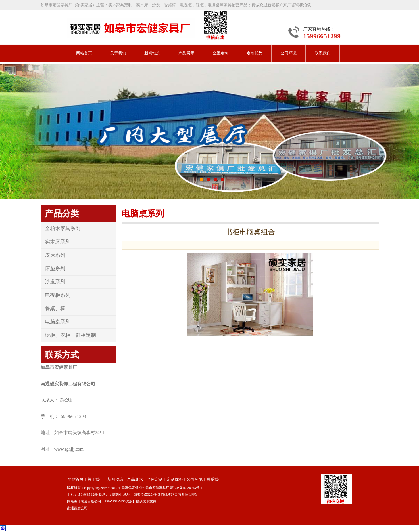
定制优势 (255, 53)
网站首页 (84, 53)
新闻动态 (152, 53)
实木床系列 (58, 242)
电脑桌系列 (58, 322)
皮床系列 (55, 255)
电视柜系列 (58, 295)
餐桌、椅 (55, 308)
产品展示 (186, 53)
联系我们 (323, 53)
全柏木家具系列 (63, 228)
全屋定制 (220, 53)
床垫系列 (55, 268)
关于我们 (118, 53)
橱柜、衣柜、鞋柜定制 (70, 335)
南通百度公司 (77, 508)
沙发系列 (55, 282)
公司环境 (289, 53)
